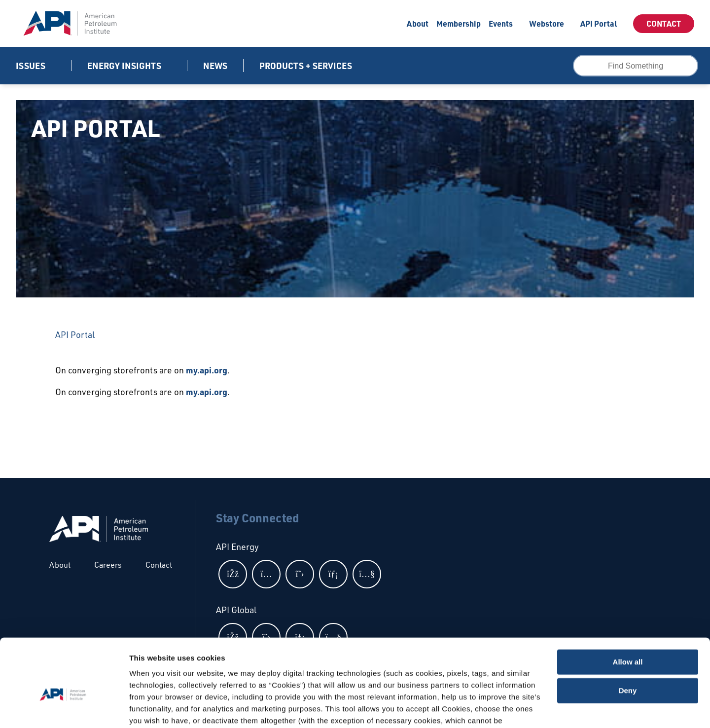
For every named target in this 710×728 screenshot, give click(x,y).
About (418, 23)
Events (501, 23)
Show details (152, 709)
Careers (108, 565)
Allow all (628, 611)
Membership (459, 23)
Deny (628, 639)
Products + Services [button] (307, 66)
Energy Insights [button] (125, 66)
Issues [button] (32, 66)
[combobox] (636, 66)
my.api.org (207, 370)
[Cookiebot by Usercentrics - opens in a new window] (64, 709)
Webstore (547, 23)
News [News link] (215, 66)
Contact (664, 23)
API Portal (599, 23)
